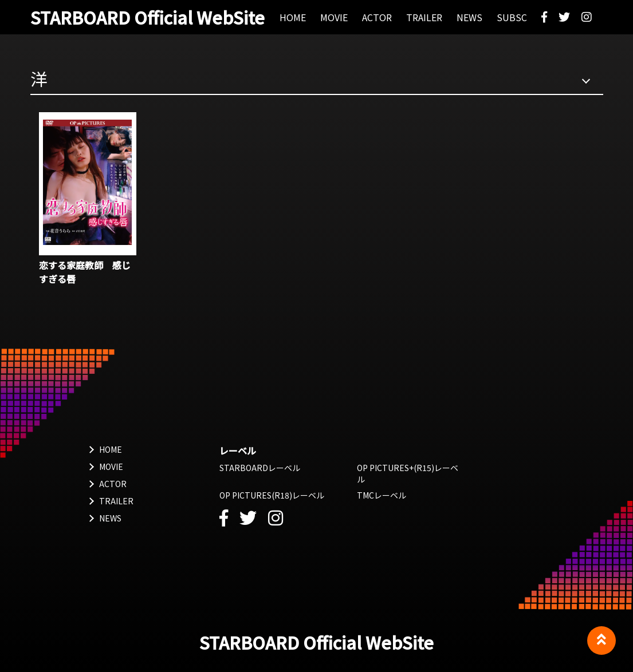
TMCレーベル (382, 495)
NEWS (110, 518)
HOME (111, 449)
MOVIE (111, 467)
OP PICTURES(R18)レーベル (272, 495)
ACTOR (113, 484)
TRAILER (116, 501)
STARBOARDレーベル (260, 468)
